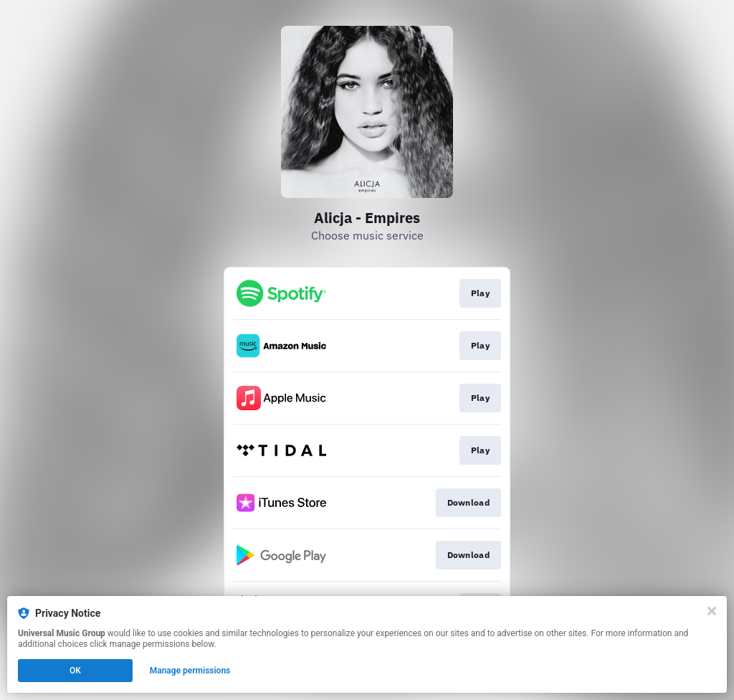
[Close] (712, 611)
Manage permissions (190, 671)
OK (75, 671)
